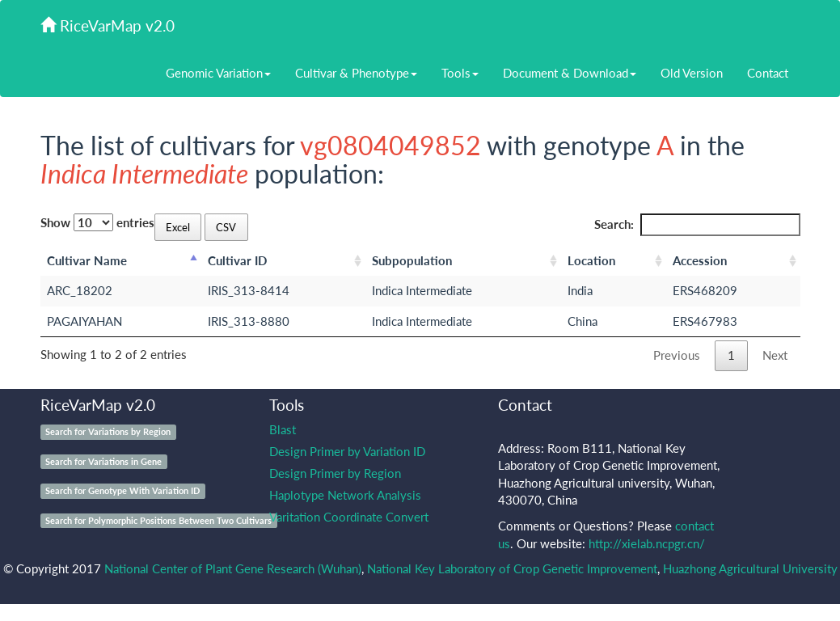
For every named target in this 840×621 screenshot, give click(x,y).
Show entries (97, 222)
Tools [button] (460, 73)
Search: (697, 224)
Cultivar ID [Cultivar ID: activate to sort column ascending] (237, 260)
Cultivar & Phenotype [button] (356, 73)
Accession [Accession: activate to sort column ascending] (700, 260)
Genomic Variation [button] (218, 73)
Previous (677, 355)
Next (775, 355)
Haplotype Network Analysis (345, 495)
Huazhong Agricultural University (750, 568)
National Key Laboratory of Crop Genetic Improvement (512, 568)
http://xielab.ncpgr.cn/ (647, 543)
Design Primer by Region (335, 473)
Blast (283, 429)
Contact (768, 73)
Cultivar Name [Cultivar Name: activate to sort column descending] (87, 260)
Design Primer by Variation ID (347, 451)
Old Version (692, 73)
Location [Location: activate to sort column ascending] (591, 260)
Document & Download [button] (570, 73)
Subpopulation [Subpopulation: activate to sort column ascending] (412, 260)
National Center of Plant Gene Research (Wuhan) (233, 568)
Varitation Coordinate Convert (349, 517)
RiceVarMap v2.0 (108, 25)
